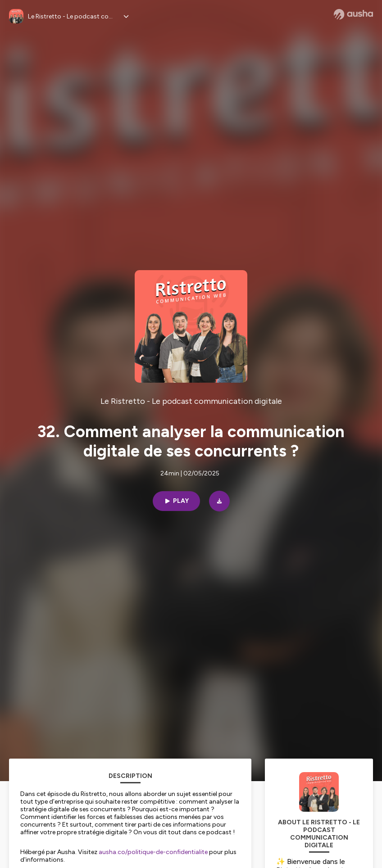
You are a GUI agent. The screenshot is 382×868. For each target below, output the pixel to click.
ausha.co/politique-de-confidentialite (153, 852)
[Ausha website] (353, 14)
